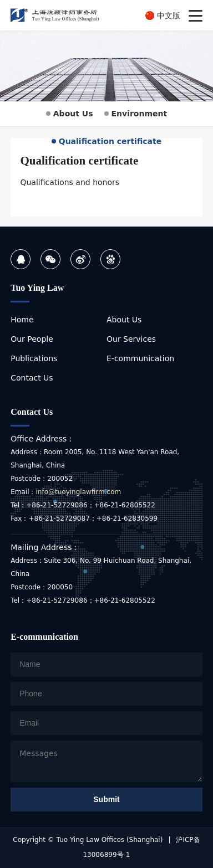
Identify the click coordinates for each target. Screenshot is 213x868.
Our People (32, 339)
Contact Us (32, 378)
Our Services (131, 339)
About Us (70, 114)
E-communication (140, 358)
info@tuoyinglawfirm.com (78, 492)
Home (22, 320)
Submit (106, 799)
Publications (34, 358)
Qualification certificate (107, 141)
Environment (136, 114)
